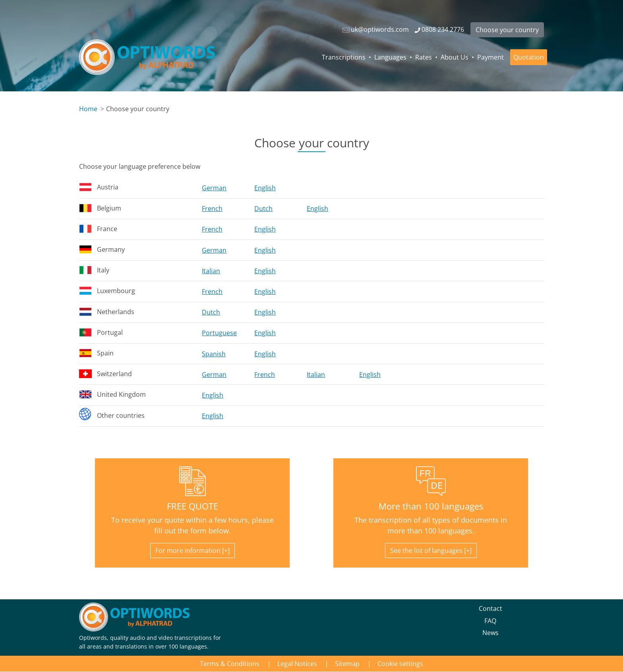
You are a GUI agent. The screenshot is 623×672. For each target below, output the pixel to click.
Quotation (529, 57)
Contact (490, 608)
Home (88, 109)
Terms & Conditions (230, 664)
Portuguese (219, 333)
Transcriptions (344, 57)
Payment (490, 57)
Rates (424, 57)
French (212, 209)
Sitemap (347, 664)
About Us (455, 57)
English (265, 188)
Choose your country (507, 30)
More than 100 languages (431, 506)
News (490, 633)
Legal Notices (297, 664)
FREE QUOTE (193, 506)
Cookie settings (400, 664)
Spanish (214, 354)
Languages (390, 57)
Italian (211, 271)
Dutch (263, 209)
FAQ (490, 621)
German (214, 188)
